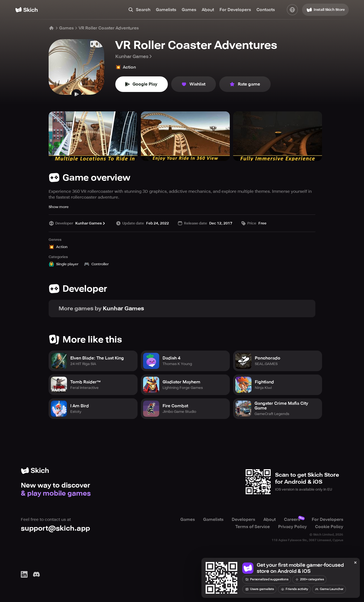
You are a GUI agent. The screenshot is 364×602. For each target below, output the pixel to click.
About (208, 10)
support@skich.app (55, 528)
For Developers (235, 10)
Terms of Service (253, 527)
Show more (59, 207)
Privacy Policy (292, 527)
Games (189, 10)
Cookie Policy (329, 527)
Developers (243, 519)
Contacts (266, 10)
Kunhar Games (134, 56)
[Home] (27, 10)
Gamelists (166, 10)
